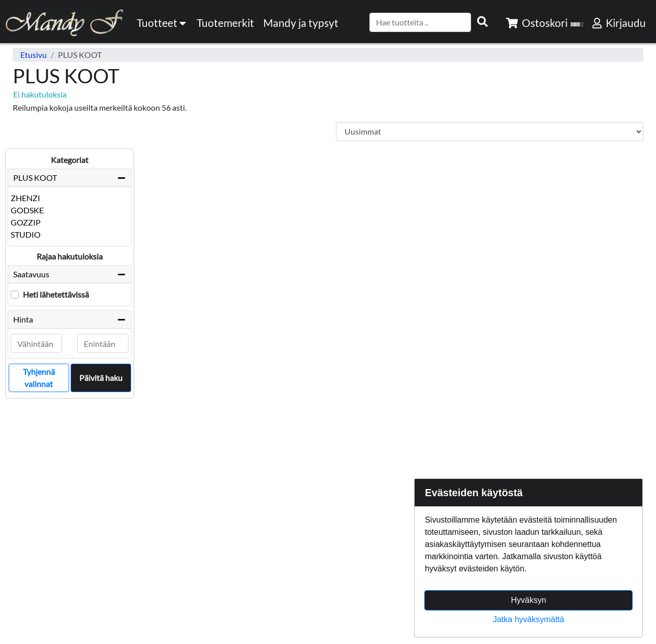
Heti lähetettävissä (56, 294)
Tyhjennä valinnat (39, 378)
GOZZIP (26, 222)
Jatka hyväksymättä (529, 619)
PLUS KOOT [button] (35, 178)
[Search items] (482, 22)
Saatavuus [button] (70, 274)
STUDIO (26, 234)
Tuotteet (162, 23)
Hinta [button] (70, 319)
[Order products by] (490, 132)
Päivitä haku (101, 378)
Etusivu (34, 55)
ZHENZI (25, 198)
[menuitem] (226, 23)
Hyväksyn (529, 600)
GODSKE (27, 210)
